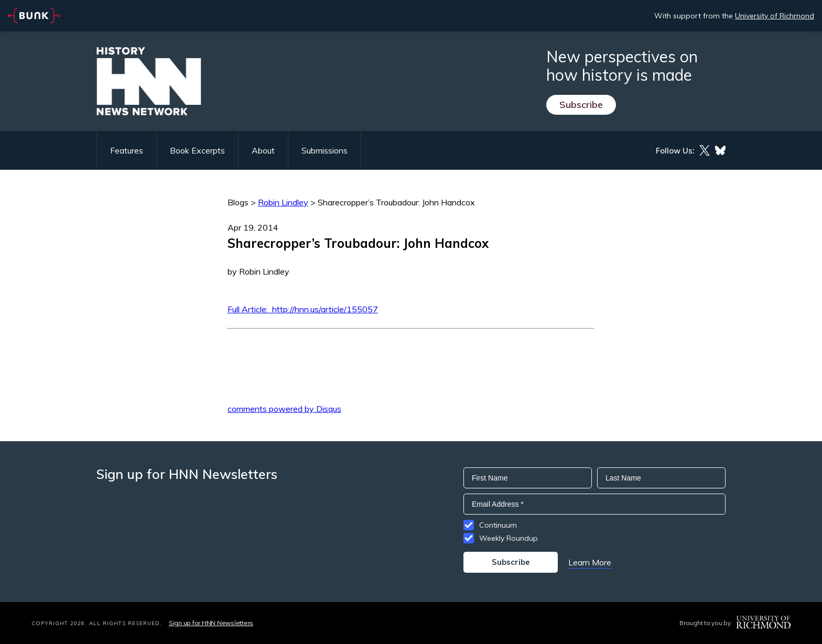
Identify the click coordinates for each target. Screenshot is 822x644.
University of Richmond (775, 16)
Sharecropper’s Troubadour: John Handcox (396, 202)
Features (127, 150)
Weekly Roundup (509, 538)
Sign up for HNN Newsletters (211, 623)
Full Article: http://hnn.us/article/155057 (303, 309)
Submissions (325, 150)
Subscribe (581, 105)
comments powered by (284, 409)
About (263, 150)
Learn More (590, 562)
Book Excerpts (197, 150)
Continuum (498, 525)
